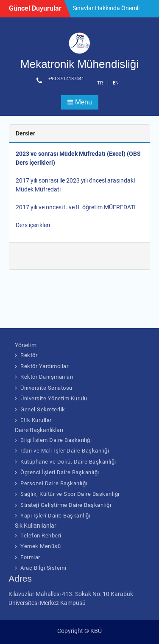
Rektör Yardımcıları (45, 366)
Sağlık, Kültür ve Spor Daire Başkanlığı (70, 494)
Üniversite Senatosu (46, 388)
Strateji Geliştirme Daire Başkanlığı (66, 505)
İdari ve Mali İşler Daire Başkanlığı (65, 451)
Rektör (29, 355)
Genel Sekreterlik (43, 409)
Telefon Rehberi (41, 536)
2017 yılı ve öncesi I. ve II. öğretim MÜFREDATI (76, 207)
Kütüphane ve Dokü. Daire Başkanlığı (68, 462)
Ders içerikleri (33, 225)
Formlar (30, 557)
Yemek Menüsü (40, 546)
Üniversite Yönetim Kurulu (54, 398)
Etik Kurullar (36, 420)
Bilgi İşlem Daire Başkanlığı (56, 440)
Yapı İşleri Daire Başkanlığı (55, 516)
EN (116, 83)
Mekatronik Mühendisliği (79, 64)
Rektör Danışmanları (47, 377)
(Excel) (116, 154)
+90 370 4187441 (66, 79)
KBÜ (96, 631)
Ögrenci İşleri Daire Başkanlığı (60, 472)
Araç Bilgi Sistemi (43, 568)
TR (100, 83)
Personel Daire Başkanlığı (54, 483)
